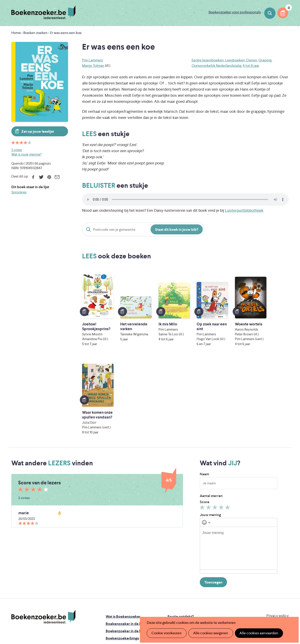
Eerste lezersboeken (208, 60)
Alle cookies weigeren (210, 633)
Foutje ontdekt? (181, 538)
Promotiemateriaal (121, 567)
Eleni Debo (140, 607)
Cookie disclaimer (274, 542)
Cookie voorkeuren (167, 633)
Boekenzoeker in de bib (125, 552)
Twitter (41, 177)
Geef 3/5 (216, 430)
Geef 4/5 (222, 430)
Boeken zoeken (270, 13)
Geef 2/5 (209, 430)
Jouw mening (210, 436)
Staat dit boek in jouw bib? (177, 229)
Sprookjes (19, 192)
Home (16, 33)
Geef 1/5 (203, 430)
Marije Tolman (93, 66)
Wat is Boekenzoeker (123, 538)
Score (205, 423)
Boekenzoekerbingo (122, 559)
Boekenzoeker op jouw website (194, 545)
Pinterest (49, 177)
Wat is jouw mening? (26, 154)
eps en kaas (221, 607)
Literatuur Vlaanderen (268, 588)
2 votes (17, 150)
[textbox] (239, 469)
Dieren (252, 60)
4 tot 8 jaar (251, 66)
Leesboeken (235, 60)
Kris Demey (180, 607)
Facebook (33, 177)
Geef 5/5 (228, 430)
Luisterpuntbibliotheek (244, 210)
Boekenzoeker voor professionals (235, 12)
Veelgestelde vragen (122, 574)
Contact (174, 567)
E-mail (57, 177)
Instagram (285, 557)
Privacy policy (278, 537)
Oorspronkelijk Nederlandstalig (216, 66)
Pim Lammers (93, 60)
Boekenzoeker (43, 12)
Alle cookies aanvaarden (258, 633)
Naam (204, 395)
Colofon (174, 559)
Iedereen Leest (171, 588)
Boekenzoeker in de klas (126, 545)
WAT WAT (147, 600)
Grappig (265, 60)
